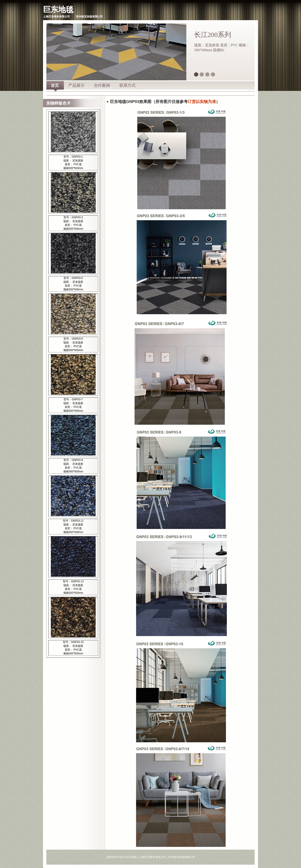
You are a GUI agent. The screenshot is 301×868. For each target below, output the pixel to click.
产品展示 (76, 86)
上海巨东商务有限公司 (153, 857)
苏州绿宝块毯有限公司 (182, 857)
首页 (55, 86)
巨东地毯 (58, 10)
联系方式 (127, 86)
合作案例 (102, 86)
